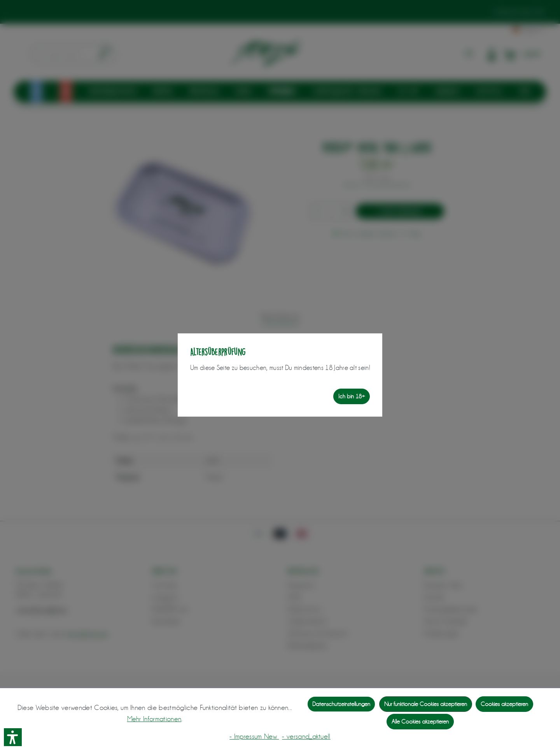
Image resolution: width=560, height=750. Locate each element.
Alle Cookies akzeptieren (420, 722)
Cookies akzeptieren (504, 704)
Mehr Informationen (154, 719)
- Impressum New (254, 736)
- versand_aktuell (306, 736)
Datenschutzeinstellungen (341, 704)
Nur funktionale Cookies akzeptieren (426, 704)
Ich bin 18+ (352, 396)
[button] (13, 737)
